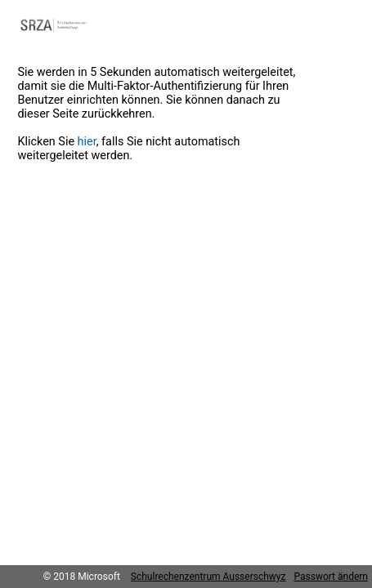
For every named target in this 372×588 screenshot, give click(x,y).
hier (87, 142)
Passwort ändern (331, 577)
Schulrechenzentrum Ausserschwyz (208, 577)
